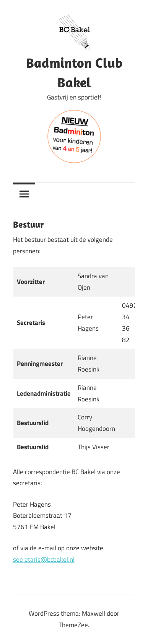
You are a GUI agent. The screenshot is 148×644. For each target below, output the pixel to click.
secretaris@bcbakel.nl (44, 559)
